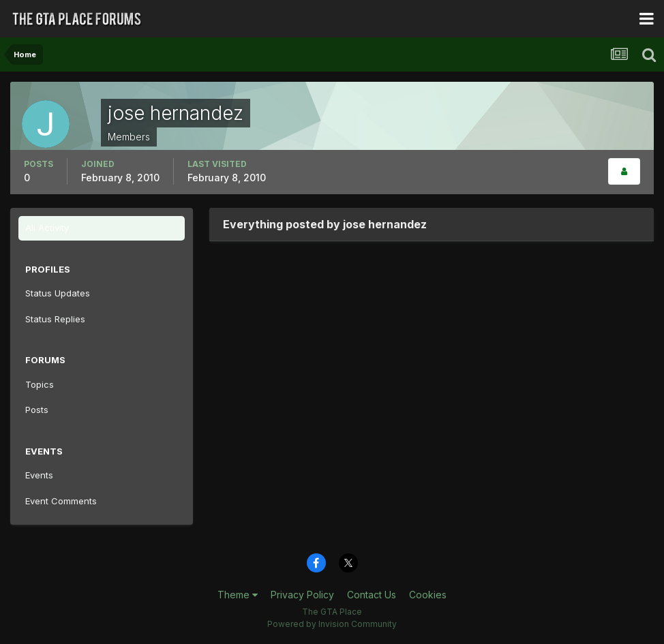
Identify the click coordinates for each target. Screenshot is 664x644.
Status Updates (58, 293)
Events (39, 475)
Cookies (428, 595)
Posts (37, 410)
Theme (238, 595)
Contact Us (372, 595)
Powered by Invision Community (332, 624)
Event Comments (61, 501)
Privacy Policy (302, 595)
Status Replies (55, 319)
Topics (40, 384)
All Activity (47, 228)
